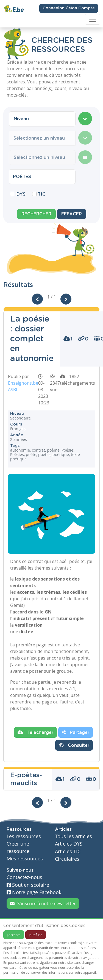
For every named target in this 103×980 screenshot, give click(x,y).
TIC (42, 194)
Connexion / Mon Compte (69, 8)
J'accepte (14, 935)
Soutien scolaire (28, 885)
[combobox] (42, 119)
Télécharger (35, 732)
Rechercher (36, 214)
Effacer (72, 214)
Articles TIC (68, 851)
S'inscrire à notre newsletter (43, 903)
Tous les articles (73, 836)
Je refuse (36, 935)
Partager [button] (76, 732)
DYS (21, 194)
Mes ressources (25, 859)
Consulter (74, 745)
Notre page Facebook (34, 892)
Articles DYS (69, 844)
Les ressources (24, 836)
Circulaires (67, 859)
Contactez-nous (24, 877)
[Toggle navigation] (93, 19)
